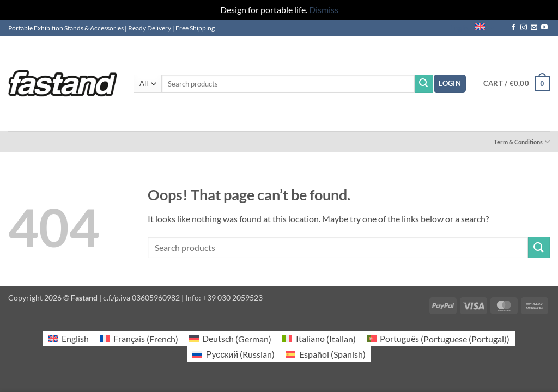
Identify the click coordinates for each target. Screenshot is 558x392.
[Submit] (424, 84)
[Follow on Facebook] (513, 28)
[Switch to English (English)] (69, 339)
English (472, 28)
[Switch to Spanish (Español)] (325, 354)
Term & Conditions (522, 142)
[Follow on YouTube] (544, 28)
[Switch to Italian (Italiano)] (319, 339)
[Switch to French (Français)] (139, 339)
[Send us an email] (534, 28)
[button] (450, 84)
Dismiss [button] (324, 10)
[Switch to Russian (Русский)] (233, 354)
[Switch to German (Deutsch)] (230, 339)
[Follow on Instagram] (524, 28)
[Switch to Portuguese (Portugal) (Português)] (438, 339)
